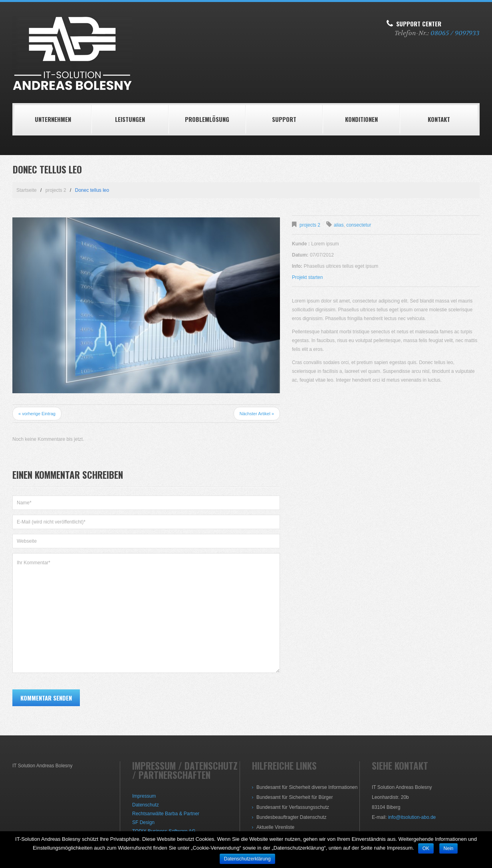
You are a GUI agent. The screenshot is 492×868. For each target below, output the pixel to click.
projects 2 (56, 190)
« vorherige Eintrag (37, 414)
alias (339, 225)
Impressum (144, 796)
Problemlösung (207, 119)
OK (426, 848)
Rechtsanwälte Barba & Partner (166, 814)
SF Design (143, 822)
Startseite (27, 190)
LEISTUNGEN (130, 119)
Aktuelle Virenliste (275, 827)
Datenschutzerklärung (247, 859)
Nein (449, 848)
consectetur (359, 225)
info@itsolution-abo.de (412, 817)
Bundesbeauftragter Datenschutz (291, 817)
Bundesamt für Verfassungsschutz (293, 807)
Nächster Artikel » (257, 414)
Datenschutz (146, 805)
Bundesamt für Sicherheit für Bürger (295, 797)
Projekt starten (307, 277)
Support (284, 119)
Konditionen (361, 119)
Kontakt (439, 119)
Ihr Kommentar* (146, 613)
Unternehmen (53, 119)
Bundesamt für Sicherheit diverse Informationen (307, 787)
